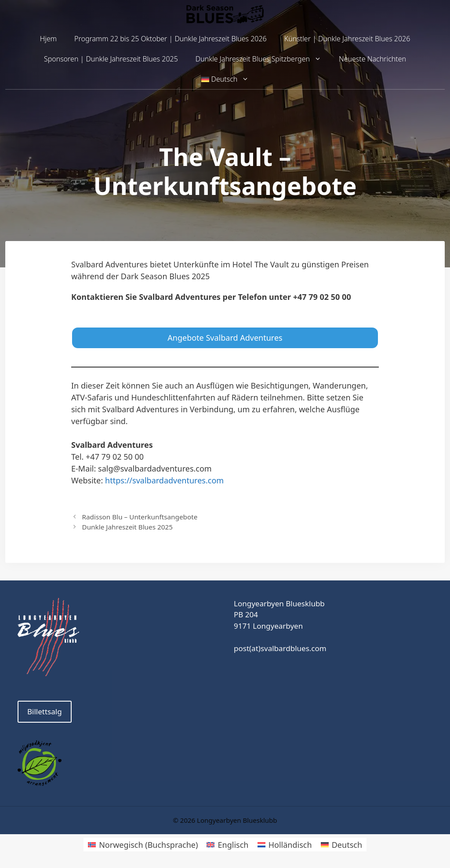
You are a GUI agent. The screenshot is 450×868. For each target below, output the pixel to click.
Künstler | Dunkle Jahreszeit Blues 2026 (347, 39)
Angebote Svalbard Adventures (225, 338)
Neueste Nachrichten (372, 59)
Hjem (48, 39)
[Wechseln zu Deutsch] (342, 845)
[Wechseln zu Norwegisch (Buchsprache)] (143, 845)
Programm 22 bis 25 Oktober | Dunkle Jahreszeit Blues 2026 (171, 39)
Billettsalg (45, 711)
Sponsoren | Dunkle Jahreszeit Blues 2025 (111, 59)
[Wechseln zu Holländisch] (285, 845)
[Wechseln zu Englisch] (227, 845)
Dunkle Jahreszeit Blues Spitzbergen (263, 59)
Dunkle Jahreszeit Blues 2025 (127, 527)
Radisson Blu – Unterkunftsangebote (140, 517)
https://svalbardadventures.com (164, 480)
